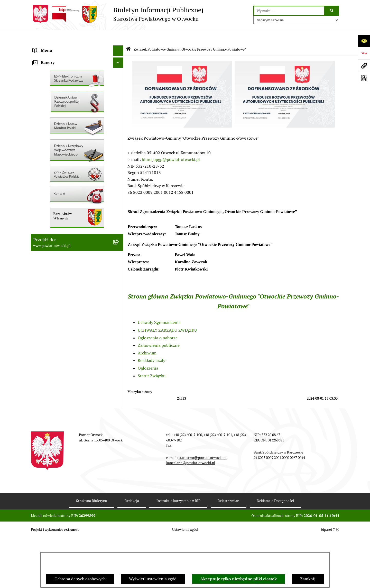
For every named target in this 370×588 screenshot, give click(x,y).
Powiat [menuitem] (39, 88)
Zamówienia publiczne (159, 332)
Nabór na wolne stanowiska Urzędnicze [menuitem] (69, 170)
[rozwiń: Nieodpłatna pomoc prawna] (119, 99)
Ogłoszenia (148, 355)
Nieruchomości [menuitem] (47, 181)
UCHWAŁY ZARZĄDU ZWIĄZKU (167, 317)
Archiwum (147, 339)
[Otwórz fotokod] (364, 78)
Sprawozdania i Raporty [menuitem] (55, 150)
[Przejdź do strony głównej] (117, 14)
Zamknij (308, 579)
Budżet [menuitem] (39, 232)
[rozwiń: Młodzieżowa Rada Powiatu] (119, 68)
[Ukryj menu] (118, 37)
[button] (182, 113)
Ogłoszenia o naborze (158, 324)
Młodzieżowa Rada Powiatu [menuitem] (58, 68)
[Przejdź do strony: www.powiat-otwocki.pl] (364, 65)
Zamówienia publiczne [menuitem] (54, 191)
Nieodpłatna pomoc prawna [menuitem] (58, 98)
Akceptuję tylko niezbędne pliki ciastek (238, 579)
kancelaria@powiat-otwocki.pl (191, 513)
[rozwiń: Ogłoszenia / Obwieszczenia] (119, 140)
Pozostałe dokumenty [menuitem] (53, 129)
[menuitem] (77, 211)
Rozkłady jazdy (151, 347)
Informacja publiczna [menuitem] (52, 119)
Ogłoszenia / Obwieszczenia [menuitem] (59, 139)
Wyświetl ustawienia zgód (153, 579)
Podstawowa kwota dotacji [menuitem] (57, 201)
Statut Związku (152, 362)
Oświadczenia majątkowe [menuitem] (56, 222)
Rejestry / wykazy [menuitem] (49, 160)
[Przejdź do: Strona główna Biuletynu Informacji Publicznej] (128, 36)
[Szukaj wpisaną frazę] (332, 11)
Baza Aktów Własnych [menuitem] (53, 259)
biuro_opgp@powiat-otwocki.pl (171, 146)
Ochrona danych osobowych (80, 579)
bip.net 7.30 (330, 580)
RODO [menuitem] (39, 109)
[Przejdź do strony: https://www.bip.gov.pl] (364, 53)
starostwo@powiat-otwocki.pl (203, 508)
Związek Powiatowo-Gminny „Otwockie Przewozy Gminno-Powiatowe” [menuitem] (70, 245)
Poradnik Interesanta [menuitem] (52, 78)
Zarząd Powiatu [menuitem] (47, 57)
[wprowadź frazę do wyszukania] (289, 11)
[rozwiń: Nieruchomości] (119, 181)
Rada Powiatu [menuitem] (45, 47)
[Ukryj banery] (118, 271)
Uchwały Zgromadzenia (159, 309)
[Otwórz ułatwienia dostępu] (364, 41)
